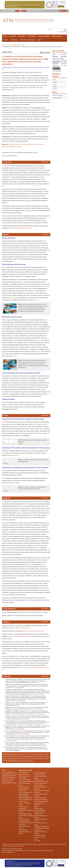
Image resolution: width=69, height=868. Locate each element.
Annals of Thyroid (23, 801)
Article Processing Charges (28, 40)
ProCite (54, 84)
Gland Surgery (22, 825)
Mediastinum (37, 805)
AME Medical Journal (24, 774)
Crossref (31, 682)
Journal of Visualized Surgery (41, 801)
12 (29, 564)
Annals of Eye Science (24, 789)
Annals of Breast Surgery (25, 780)
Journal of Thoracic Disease (41, 799)
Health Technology (23, 830)
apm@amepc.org (10, 852)
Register (24, 11)
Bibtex (54, 80)
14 (44, 564)
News (40, 40)
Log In (17, 11)
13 (31, 564)
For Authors (22, 36)
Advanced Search (63, 32)
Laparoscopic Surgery (39, 803)
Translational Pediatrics (40, 835)
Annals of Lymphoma (24, 796)
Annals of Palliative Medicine (26, 798)
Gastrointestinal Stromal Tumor (26, 823)
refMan (54, 87)
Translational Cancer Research (41, 826)
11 (27, 504)
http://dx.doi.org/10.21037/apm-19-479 (20, 228)
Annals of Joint (22, 791)
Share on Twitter (57, 98)
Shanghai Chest (38, 814)
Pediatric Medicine (38, 808)
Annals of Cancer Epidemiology (26, 782)
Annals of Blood (22, 778)
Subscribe (63, 11)
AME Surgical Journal (24, 776)
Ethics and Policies (44, 36)
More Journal (37, 841)
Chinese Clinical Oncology (25, 814)
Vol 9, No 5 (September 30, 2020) (16, 45)
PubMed (36, 682)
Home (5, 36)
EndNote (55, 82)
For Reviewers (32, 36)
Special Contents (57, 36)
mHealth (36, 807)
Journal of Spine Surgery (40, 798)
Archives (6, 40)
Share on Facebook (58, 95)
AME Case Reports (23, 773)
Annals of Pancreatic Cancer (26, 799)
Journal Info (13, 36)
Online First (14, 40)
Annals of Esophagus (24, 787)
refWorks (55, 89)
